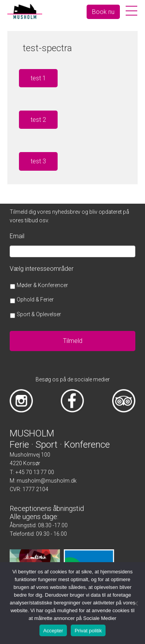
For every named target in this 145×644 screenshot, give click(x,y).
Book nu (103, 12)
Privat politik (88, 631)
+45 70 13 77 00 (35, 472)
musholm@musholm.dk (47, 481)
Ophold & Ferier (35, 299)
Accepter (53, 631)
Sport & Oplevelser (39, 314)
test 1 (38, 78)
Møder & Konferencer (42, 285)
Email (17, 236)
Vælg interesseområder (42, 269)
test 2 (38, 120)
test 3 (38, 161)
